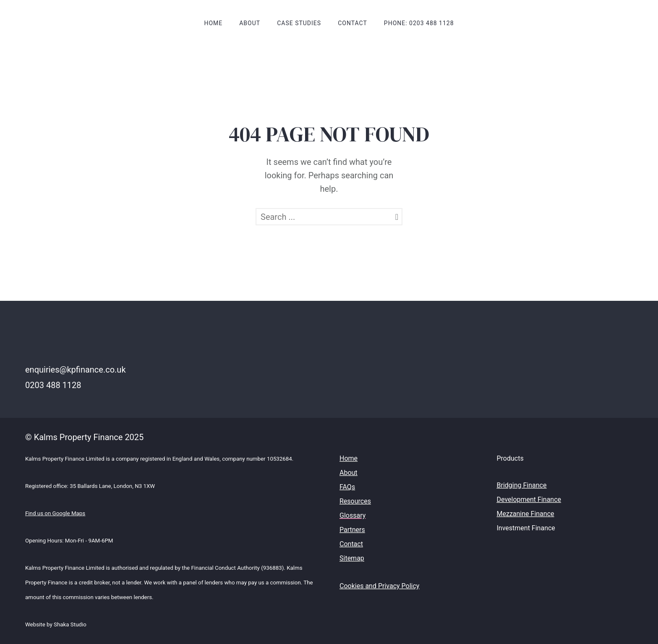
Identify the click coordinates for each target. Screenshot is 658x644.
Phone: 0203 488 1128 (419, 23)
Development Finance (529, 499)
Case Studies (299, 23)
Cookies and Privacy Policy (379, 586)
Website (36, 624)
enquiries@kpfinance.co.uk (76, 370)
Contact (352, 23)
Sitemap (352, 558)
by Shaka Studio (67, 624)
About (250, 23)
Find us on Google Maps (55, 513)
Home (213, 23)
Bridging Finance (522, 485)
